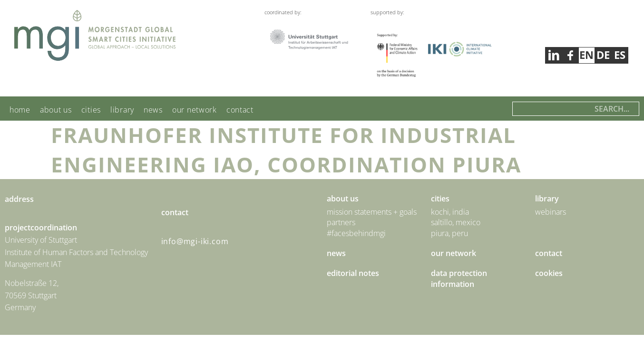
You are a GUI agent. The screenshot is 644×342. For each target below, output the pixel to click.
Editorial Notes (353, 273)
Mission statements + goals (372, 212)
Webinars (551, 212)
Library (122, 110)
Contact (240, 110)
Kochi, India (450, 212)
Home (20, 110)
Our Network (195, 110)
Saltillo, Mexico (456, 222)
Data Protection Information (459, 278)
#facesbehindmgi (356, 233)
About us (56, 110)
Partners (341, 222)
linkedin (570, 55)
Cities (91, 110)
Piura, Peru (449, 233)
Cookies (549, 273)
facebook (553, 55)
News (153, 110)
